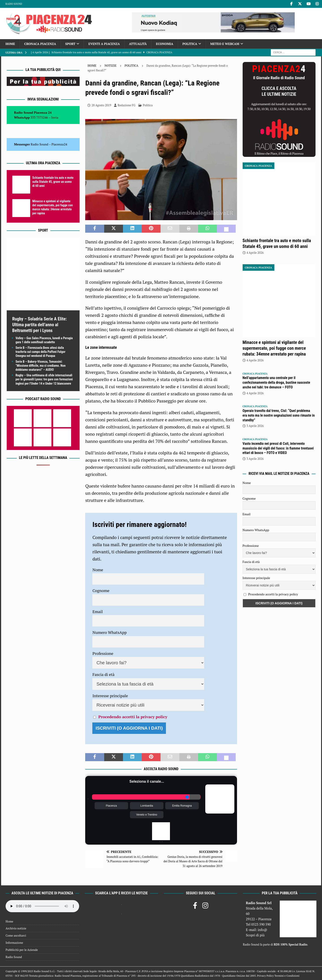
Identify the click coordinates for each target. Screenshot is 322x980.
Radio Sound (14, 4)
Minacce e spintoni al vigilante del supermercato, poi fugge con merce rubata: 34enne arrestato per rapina (274, 348)
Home (10, 44)
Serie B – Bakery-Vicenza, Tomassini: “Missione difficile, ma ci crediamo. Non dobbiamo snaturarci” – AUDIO (41, 366)
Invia (55, 117)
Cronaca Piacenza (40, 44)
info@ (263, 930)
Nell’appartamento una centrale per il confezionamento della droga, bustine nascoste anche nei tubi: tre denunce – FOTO (276, 382)
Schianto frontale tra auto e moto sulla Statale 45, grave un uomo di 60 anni (53, 182)
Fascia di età (103, 674)
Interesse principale (110, 696)
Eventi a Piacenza (104, 44)
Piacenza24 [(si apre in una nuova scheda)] (59, 144)
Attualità (138, 44)
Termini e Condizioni (287, 976)
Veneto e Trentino (147, 815)
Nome (98, 570)
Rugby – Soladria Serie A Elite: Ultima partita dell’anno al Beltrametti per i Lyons (40, 325)
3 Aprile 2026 (255, 426)
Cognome (101, 590)
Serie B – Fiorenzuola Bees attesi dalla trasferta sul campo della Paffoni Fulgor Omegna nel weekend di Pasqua (41, 352)
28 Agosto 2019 (101, 105)
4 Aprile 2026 (255, 253)
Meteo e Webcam (225, 44)
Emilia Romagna (182, 806)
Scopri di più (255, 935)
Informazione (14, 943)
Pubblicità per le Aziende (22, 950)
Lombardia (147, 806)
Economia (164, 44)
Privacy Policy (265, 976)
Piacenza (111, 806)
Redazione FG (126, 105)
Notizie (110, 66)
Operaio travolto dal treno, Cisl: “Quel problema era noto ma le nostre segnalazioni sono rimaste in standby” (279, 415)
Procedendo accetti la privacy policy (133, 717)
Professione (103, 653)
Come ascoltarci (16, 935)
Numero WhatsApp (109, 632)
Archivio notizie (16, 928)
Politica (190, 44)
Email (97, 611)
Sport (70, 44)
